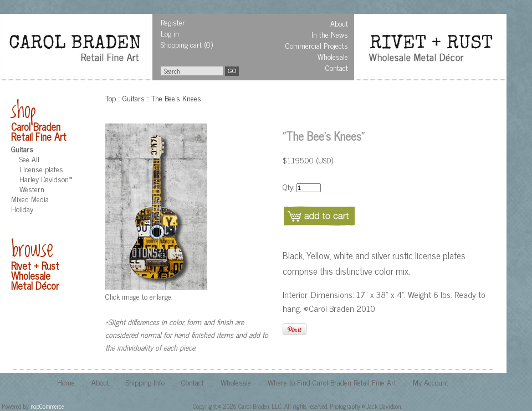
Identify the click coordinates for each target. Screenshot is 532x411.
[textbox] (192, 71)
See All (29, 159)
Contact (337, 67)
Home (66, 382)
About (339, 23)
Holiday (22, 209)
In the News (330, 34)
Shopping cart (181, 44)
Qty (288, 186)
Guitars (22, 149)
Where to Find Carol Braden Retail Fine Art (332, 382)
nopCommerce (47, 406)
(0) (208, 44)
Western (32, 189)
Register (173, 22)
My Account (431, 382)
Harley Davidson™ (46, 179)
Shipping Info (145, 382)
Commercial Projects (317, 45)
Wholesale (333, 56)
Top (111, 98)
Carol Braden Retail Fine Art (39, 131)
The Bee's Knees (176, 98)
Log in (170, 33)
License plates (41, 169)
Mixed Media (30, 199)
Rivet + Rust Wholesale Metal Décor (35, 275)
